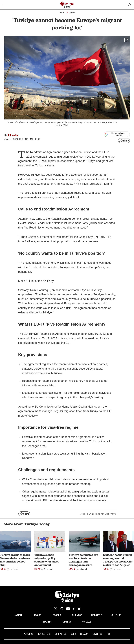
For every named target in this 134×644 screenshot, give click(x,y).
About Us (28, 634)
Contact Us (60, 634)
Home (62, 12)
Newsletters (44, 634)
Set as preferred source (115, 134)
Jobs (73, 634)
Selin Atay (13, 135)
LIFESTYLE (97, 615)
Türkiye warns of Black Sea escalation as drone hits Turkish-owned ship (15, 560)
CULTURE (116, 615)
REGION (38, 615)
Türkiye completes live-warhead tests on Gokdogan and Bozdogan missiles (84, 560)
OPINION (67, 622)
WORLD (57, 615)
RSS (109, 634)
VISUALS (87, 622)
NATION (18, 615)
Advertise (97, 634)
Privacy (84, 634)
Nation (72, 12)
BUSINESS (77, 615)
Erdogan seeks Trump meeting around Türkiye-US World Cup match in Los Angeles (118, 560)
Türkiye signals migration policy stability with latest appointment (46, 560)
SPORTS (47, 622)
